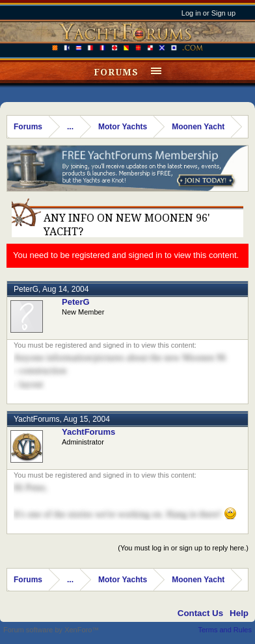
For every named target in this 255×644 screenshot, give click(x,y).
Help (239, 613)
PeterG (26, 289)
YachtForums (36, 419)
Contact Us (200, 613)
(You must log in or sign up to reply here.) (183, 548)
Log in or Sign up (208, 13)
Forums (116, 72)
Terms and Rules (225, 630)
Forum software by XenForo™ (51, 630)
